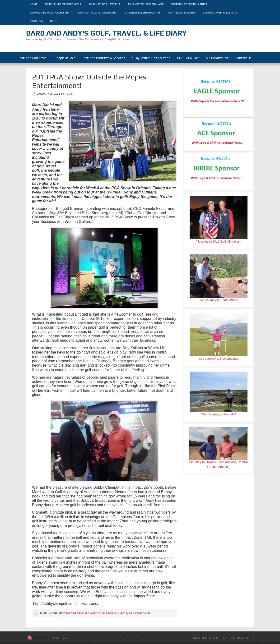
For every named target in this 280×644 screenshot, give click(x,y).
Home (34, 4)
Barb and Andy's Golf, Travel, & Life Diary (106, 33)
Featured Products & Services (103, 58)
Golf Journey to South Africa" (218, 300)
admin (69, 94)
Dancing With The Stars (220, 13)
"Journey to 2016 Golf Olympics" (218, 241)
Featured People (71, 613)
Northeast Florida (182, 13)
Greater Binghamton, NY (142, 13)
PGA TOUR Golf (188, 58)
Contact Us (243, 58)
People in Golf (65, 58)
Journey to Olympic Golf (63, 4)
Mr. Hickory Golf (217, 58)
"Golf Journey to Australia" (218, 414)
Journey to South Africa (189, 4)
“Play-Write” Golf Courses (151, 58)
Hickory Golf (95, 613)
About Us (36, 21)
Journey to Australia (104, 4)
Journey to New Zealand (146, 4)
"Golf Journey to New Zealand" (219, 359)
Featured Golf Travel (33, 58)
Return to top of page (51, 638)
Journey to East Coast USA (97, 13)
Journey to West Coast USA (50, 13)
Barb (54, 21)
